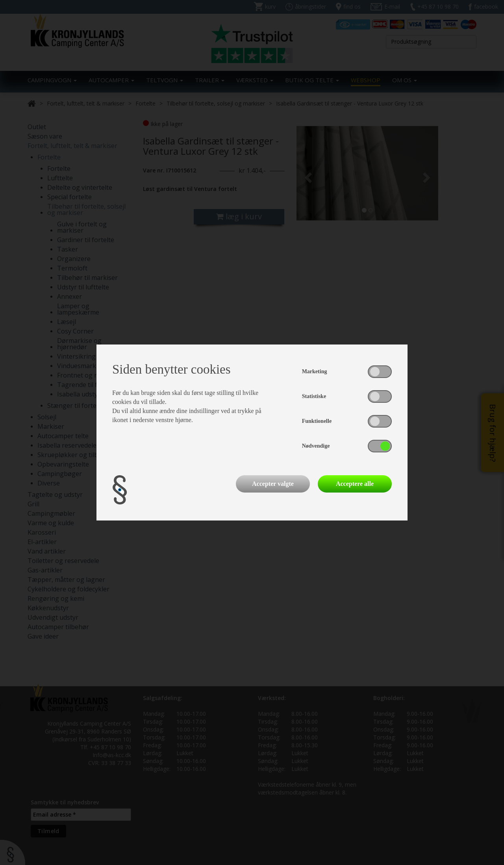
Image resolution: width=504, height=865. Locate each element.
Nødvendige (316, 446)
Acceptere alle (355, 484)
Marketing (315, 371)
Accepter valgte (273, 484)
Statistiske (314, 396)
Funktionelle (317, 421)
